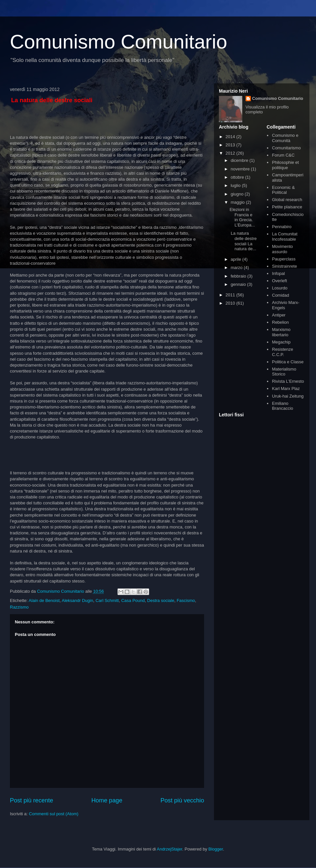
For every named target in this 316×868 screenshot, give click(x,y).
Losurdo (280, 288)
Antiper (279, 315)
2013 (231, 145)
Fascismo (186, 600)
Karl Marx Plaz (286, 389)
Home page (107, 800)
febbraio (239, 276)
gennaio (239, 284)
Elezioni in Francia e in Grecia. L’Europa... (242, 217)
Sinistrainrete (284, 266)
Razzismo (19, 607)
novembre (241, 169)
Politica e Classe (288, 362)
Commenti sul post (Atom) (54, 814)
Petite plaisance (287, 207)
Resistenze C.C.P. (282, 352)
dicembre (240, 160)
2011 (231, 295)
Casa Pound (133, 600)
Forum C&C (283, 155)
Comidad (280, 295)
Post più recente (31, 800)
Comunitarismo (286, 148)
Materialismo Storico (284, 372)
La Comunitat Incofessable (285, 237)
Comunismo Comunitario (118, 42)
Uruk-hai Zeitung (288, 396)
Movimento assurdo (282, 249)
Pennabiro (282, 227)
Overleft (279, 281)
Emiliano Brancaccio (282, 406)
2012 (231, 153)
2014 (231, 137)
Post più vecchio (182, 800)
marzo (237, 268)
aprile (237, 259)
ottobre (238, 177)
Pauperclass (284, 259)
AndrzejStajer (169, 849)
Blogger (216, 849)
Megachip (281, 342)
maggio (238, 202)
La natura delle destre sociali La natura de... (243, 241)
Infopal (278, 273)
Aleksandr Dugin (78, 600)
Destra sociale (161, 600)
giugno (238, 194)
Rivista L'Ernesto (288, 381)
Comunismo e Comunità (285, 138)
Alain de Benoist (44, 600)
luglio (236, 185)
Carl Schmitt (107, 600)
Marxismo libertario (281, 332)
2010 (231, 303)
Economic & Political (283, 190)
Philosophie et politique (285, 165)
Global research (287, 200)
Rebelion (280, 322)
